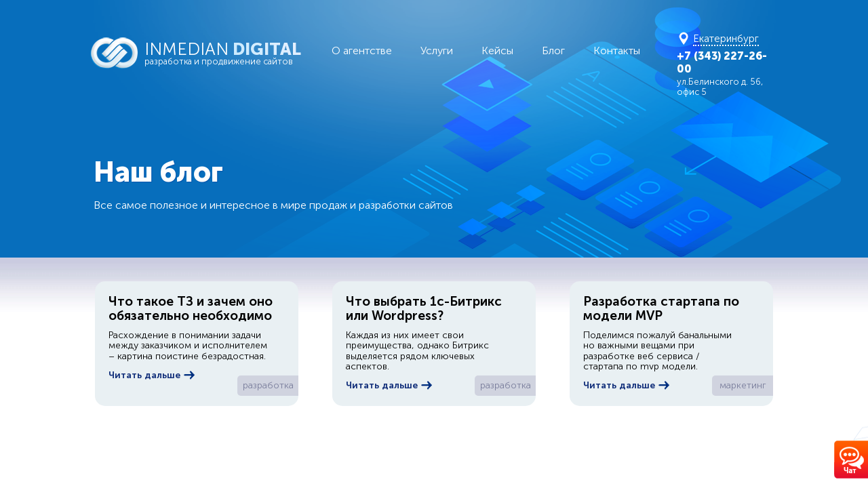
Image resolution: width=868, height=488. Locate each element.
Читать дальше (152, 375)
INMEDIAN (231, 53)
